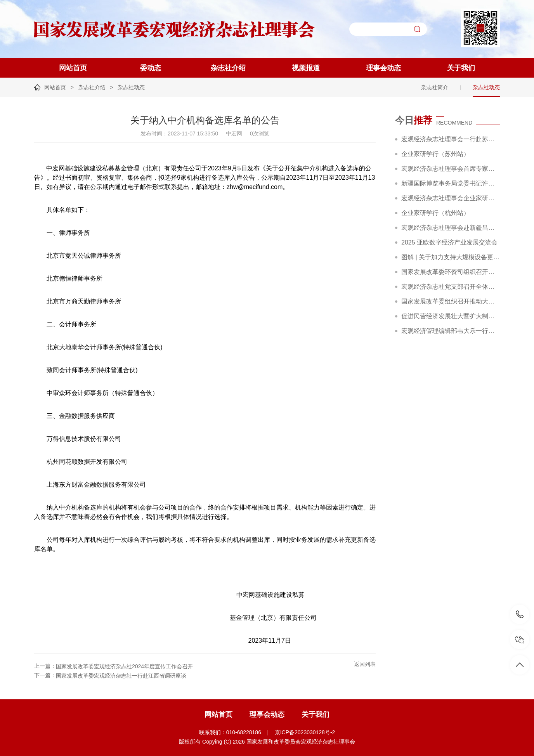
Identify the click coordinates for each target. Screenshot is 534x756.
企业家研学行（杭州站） (435, 213)
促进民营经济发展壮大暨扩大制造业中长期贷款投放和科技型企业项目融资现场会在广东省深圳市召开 (451, 316)
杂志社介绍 (228, 68)
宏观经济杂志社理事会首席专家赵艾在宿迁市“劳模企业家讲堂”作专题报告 (451, 169)
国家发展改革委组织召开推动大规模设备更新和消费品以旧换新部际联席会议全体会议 (451, 301)
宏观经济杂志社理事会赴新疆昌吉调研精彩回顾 (451, 228)
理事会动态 (383, 68)
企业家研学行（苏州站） (435, 154)
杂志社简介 (435, 87)
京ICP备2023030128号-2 (305, 732)
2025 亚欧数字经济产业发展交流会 (449, 242)
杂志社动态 (131, 87)
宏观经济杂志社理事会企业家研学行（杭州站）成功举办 (451, 198)
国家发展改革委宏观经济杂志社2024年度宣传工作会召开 (124, 666)
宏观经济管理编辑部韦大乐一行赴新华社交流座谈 (451, 331)
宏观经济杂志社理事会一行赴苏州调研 (451, 139)
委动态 (151, 68)
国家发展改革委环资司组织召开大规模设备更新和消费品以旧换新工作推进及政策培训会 (451, 272)
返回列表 (365, 664)
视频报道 (306, 68)
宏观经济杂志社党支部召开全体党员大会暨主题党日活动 (451, 287)
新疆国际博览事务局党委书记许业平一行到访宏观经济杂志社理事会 (451, 183)
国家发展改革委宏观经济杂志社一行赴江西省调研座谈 (121, 676)
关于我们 (461, 68)
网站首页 (73, 68)
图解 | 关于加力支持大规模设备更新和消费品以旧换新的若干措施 (451, 257)
